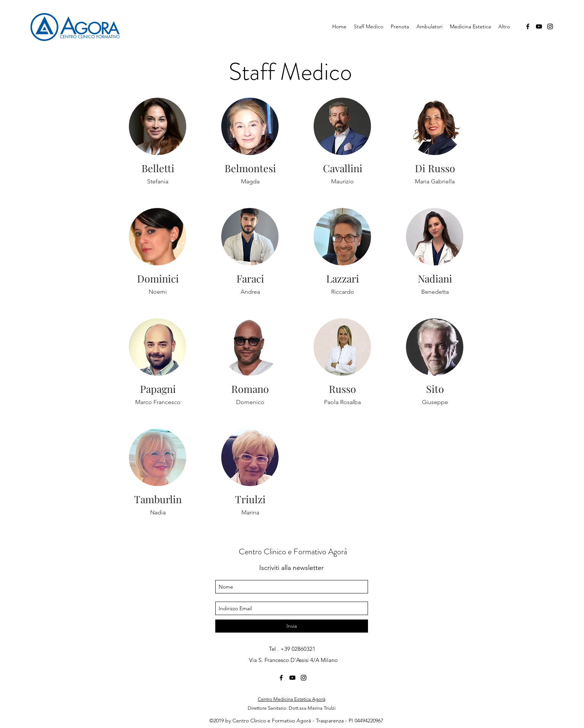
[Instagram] (550, 26)
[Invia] (292, 626)
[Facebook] (528, 26)
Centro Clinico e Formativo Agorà (293, 551)
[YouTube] (539, 26)
